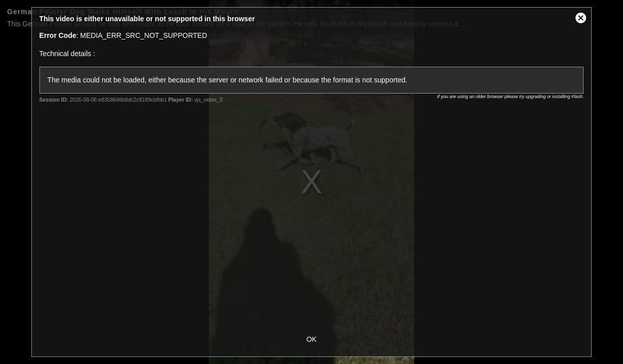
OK (312, 339)
